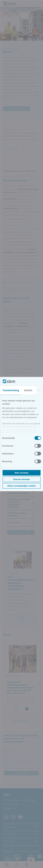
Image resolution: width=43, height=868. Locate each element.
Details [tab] (28, 390)
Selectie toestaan (21, 479)
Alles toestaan (21, 473)
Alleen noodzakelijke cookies (21, 486)
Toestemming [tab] (11, 390)
